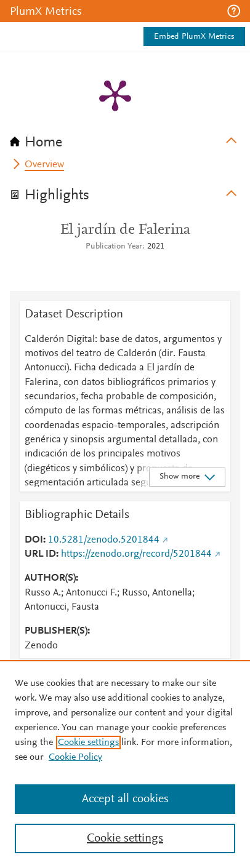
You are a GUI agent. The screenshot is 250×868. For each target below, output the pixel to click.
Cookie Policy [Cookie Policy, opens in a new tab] (75, 757)
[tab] (125, 138)
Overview (44, 165)
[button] (234, 11)
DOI (34, 540)
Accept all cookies (125, 799)
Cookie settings (88, 743)
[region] (125, 764)
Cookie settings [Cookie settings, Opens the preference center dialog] (125, 838)
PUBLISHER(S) (56, 631)
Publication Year (114, 247)
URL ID (40, 554)
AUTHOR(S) (50, 578)
